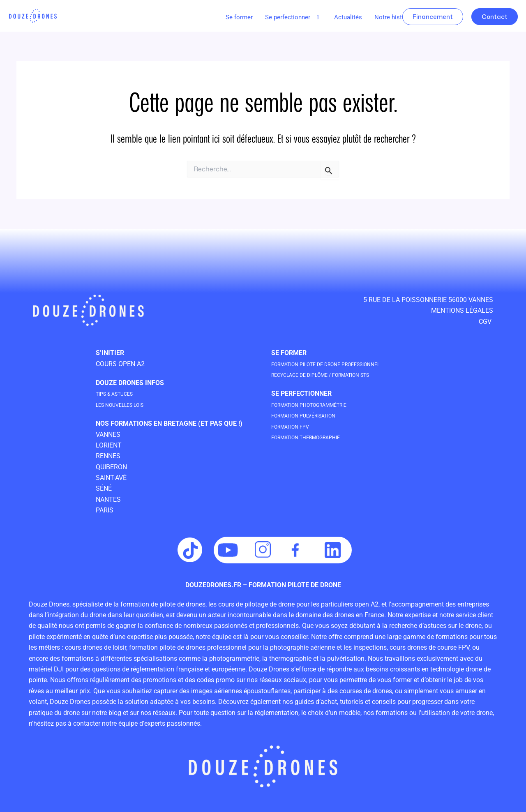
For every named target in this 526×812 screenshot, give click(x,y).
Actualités (348, 17)
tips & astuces (121, 393)
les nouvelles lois (129, 405)
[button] (293, 17)
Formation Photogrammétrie (322, 405)
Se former (239, 17)
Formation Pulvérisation (314, 415)
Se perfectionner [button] (293, 17)
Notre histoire (393, 17)
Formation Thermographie (318, 437)
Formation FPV (296, 426)
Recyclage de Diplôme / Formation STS (337, 375)
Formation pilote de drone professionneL (344, 364)
